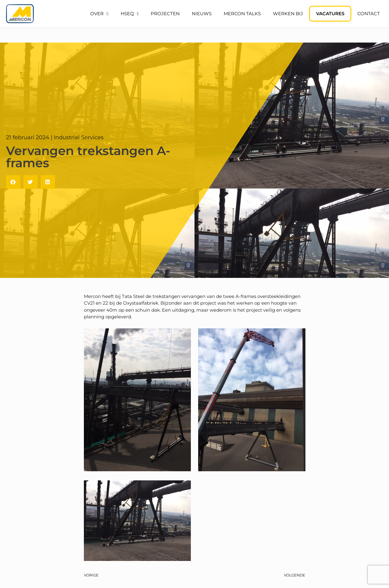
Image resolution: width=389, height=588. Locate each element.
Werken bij (288, 14)
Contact (369, 14)
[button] (13, 182)
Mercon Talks (242, 14)
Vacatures (330, 14)
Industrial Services (79, 137)
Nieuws (202, 14)
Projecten (165, 14)
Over (99, 14)
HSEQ (130, 14)
